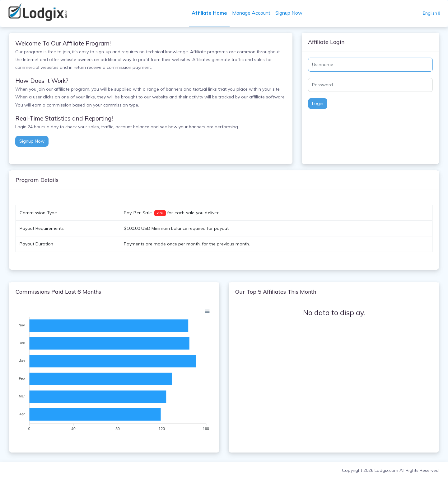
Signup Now (289, 13)
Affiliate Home (209, 13)
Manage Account (251, 13)
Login (318, 103)
